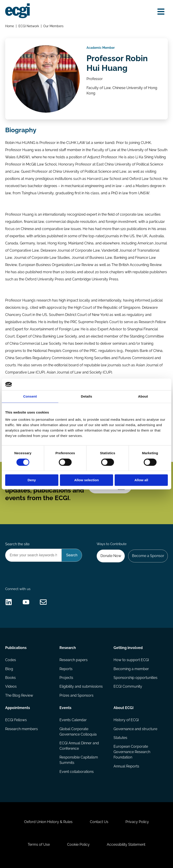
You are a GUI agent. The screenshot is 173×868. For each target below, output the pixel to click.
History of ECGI (126, 720)
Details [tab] (86, 397)
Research (68, 648)
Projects (66, 678)
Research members (22, 729)
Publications (16, 648)
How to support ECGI (131, 660)
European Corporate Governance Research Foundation (132, 752)
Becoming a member (131, 669)
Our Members (53, 26)
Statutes (120, 738)
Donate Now (111, 556)
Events (65, 708)
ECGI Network (29, 26)
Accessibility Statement (126, 845)
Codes (11, 660)
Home (10, 26)
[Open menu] (161, 12)
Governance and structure (135, 729)
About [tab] (143, 397)
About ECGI (124, 708)
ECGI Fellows (16, 720)
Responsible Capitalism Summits (79, 760)
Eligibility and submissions (81, 686)
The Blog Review (19, 695)
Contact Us (99, 822)
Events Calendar (73, 720)
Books (10, 678)
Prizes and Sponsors (76, 695)
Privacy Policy (137, 822)
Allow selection (86, 480)
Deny (32, 480)
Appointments (18, 708)
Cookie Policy (78, 845)
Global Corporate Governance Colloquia (78, 732)
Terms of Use (39, 845)
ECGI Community (128, 686)
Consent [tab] (30, 397)
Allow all (141, 480)
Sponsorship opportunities (135, 678)
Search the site (17, 544)
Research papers (74, 660)
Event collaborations (77, 772)
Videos (11, 686)
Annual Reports (126, 766)
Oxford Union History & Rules (48, 822)
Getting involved (128, 648)
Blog (9, 669)
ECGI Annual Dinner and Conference (79, 746)
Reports (66, 669)
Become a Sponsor (148, 556)
